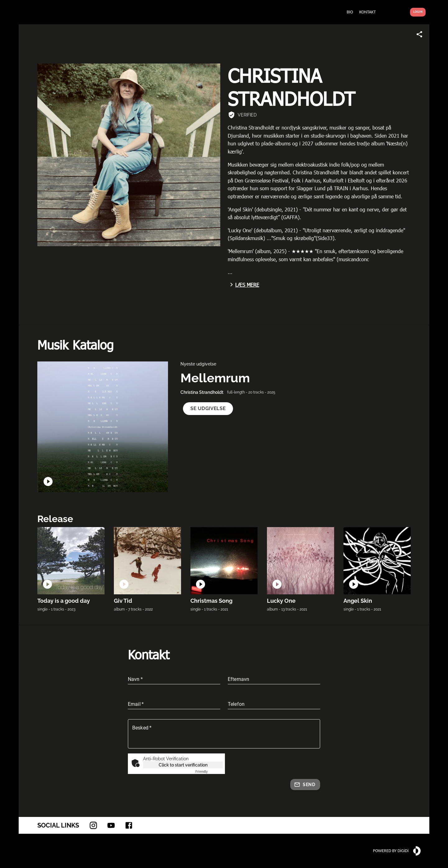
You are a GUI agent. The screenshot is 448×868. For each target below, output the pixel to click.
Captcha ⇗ (209, 772)
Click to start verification (183, 765)
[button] (208, 409)
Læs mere (243, 285)
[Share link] (419, 34)
